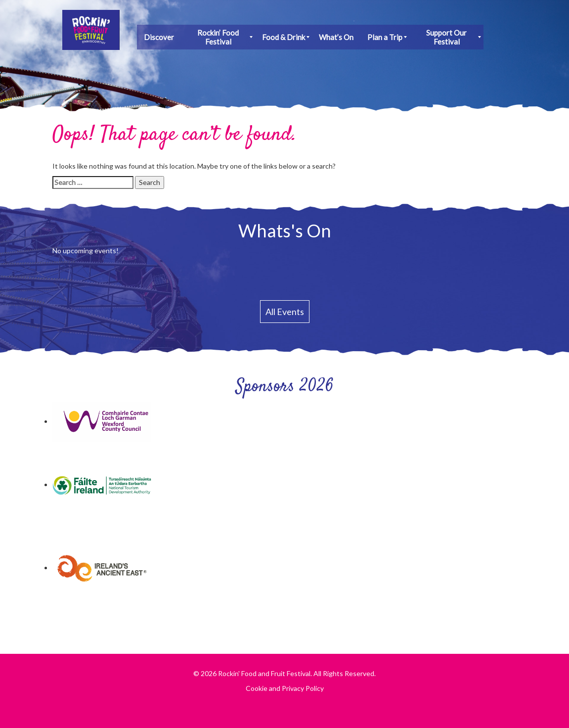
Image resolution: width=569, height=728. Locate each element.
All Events (285, 312)
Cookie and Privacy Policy (285, 688)
